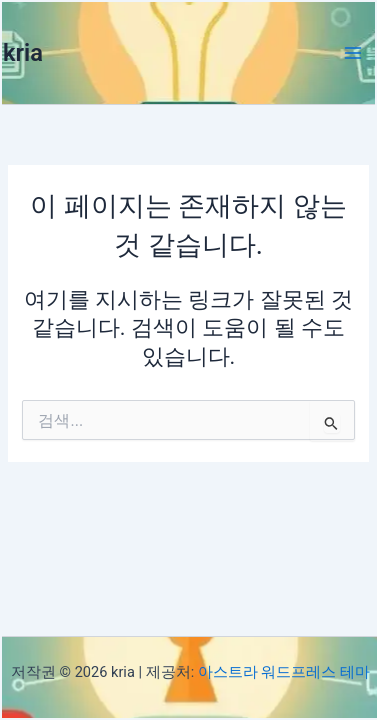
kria (23, 53)
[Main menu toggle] (353, 53)
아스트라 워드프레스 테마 (284, 672)
